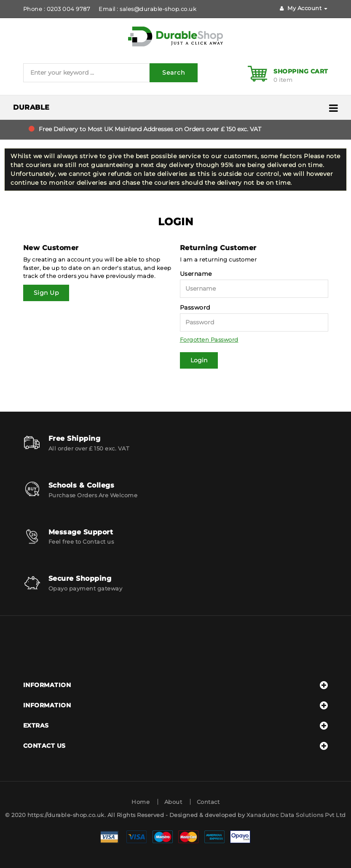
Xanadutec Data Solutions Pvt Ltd (296, 815)
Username (196, 274)
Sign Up (46, 293)
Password (195, 307)
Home (141, 802)
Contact (208, 802)
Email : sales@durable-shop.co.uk (147, 9)
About (173, 802)
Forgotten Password (209, 340)
